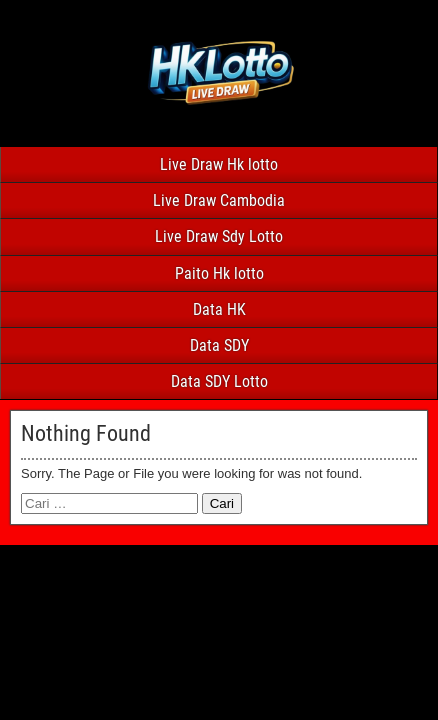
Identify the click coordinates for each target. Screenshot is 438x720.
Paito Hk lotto (219, 273)
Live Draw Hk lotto (219, 164)
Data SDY (219, 345)
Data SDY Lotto (219, 381)
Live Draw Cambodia (219, 200)
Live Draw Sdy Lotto (219, 236)
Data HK (219, 309)
